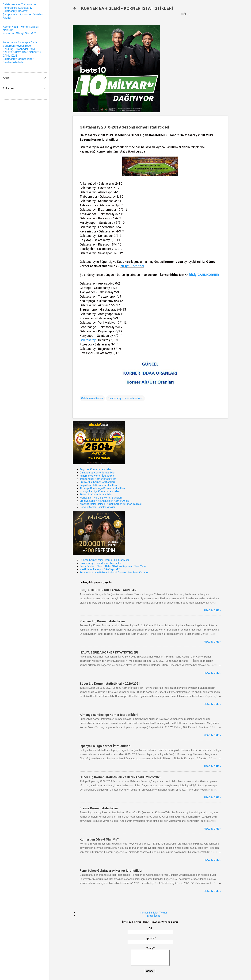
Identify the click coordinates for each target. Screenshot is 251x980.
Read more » (212, 610)
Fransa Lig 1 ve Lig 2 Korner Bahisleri (101, 498)
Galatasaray (88, 340)
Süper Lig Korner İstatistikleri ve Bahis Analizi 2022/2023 (120, 777)
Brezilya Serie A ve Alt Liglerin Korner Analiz (104, 501)
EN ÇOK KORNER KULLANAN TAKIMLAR (108, 590)
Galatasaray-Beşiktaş (16, 11)
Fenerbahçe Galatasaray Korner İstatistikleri (112, 871)
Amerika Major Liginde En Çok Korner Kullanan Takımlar (111, 504)
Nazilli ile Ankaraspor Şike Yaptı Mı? (100, 569)
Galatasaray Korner (92, 398)
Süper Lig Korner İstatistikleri (96, 495)
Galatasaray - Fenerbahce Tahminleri (101, 563)
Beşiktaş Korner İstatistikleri (96, 469)
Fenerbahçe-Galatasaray (18, 8)
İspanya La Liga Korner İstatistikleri (100, 491)
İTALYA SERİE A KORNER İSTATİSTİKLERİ (109, 652)
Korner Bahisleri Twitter (154, 913)
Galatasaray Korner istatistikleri (125, 398)
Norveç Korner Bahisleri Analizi (97, 507)
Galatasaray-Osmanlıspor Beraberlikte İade (18, 61)
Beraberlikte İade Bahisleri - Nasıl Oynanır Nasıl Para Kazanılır (114, 573)
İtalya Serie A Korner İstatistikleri (98, 485)
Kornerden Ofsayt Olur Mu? (99, 839)
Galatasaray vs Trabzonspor (20, 4)
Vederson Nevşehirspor (17, 46)
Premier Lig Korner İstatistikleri (97, 482)
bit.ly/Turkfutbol (132, 266)
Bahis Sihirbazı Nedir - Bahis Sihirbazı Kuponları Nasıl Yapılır (113, 566)
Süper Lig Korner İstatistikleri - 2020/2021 (110, 684)
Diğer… (186, 14)
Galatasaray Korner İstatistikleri (98, 473)
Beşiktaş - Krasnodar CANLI (20, 49)
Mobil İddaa (154, 916)
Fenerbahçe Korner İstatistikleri (97, 476)
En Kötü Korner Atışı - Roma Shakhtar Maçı (104, 560)
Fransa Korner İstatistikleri (99, 808)
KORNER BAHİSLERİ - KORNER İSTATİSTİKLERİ (127, 8)
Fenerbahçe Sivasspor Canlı (20, 42)
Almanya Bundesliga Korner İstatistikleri (102, 488)
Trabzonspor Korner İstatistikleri (98, 479)
